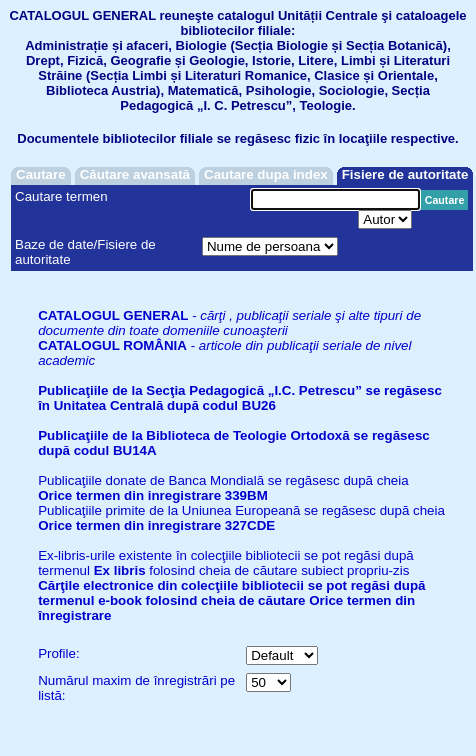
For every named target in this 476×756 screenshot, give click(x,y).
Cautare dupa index (266, 174)
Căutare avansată (135, 174)
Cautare (41, 174)
